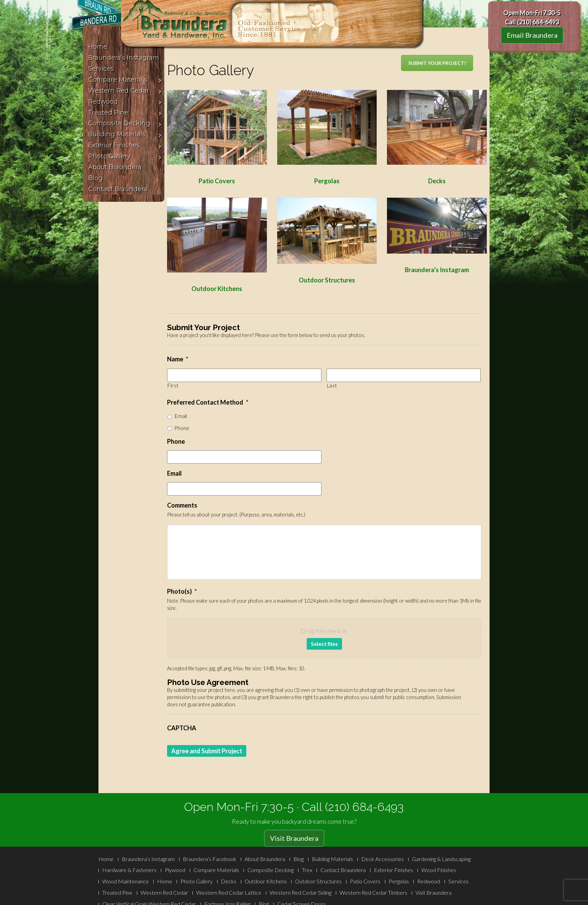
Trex (307, 870)
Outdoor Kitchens (266, 881)
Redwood (429, 881)
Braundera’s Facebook (210, 859)
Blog (298, 859)
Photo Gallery (197, 881)
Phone (182, 428)
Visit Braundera (294, 838)
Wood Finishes (439, 870)
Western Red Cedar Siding (301, 892)
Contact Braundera (343, 870)
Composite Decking (271, 870)
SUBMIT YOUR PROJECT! (437, 63)
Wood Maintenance (126, 881)
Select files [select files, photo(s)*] (324, 644)
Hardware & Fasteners (129, 870)
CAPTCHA (182, 728)
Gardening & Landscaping (441, 859)
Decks (229, 881)
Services (458, 881)
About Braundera (265, 859)
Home (106, 859)
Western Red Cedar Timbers (373, 892)
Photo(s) (182, 591)
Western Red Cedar (164, 892)
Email (181, 416)
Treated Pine (117, 892)
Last (332, 386)
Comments (182, 505)
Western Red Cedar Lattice (229, 892)
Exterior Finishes (393, 870)
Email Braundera (532, 35)
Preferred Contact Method (208, 402)
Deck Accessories (383, 859)
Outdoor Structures (327, 280)
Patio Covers (365, 881)
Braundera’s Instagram (437, 270)
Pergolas (399, 881)
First (173, 386)
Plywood (175, 870)
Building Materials (332, 859)
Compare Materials (216, 870)
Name (178, 359)
